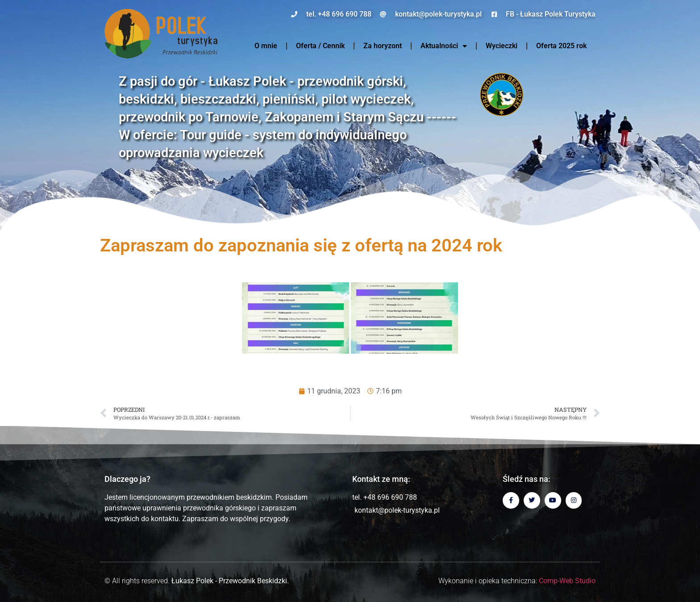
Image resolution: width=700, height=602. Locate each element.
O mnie (266, 46)
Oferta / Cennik (320, 46)
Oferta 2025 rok (561, 46)
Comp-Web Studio (567, 581)
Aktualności (444, 46)
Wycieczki (502, 46)
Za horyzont (383, 46)
